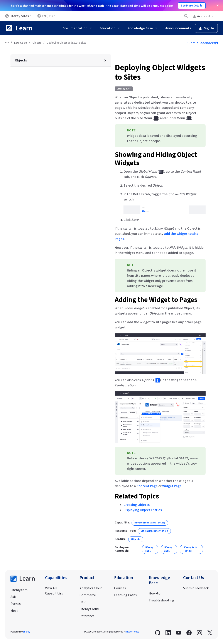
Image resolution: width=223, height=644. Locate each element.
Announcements (178, 28)
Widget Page (172, 486)
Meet (14, 611)
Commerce (88, 595)
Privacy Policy (132, 632)
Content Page (147, 486)
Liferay (27, 632)
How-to (155, 593)
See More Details (192, 6)
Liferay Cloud (89, 609)
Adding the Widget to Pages (156, 300)
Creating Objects (137, 505)
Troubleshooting (161, 600)
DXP (83, 602)
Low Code (20, 43)
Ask (13, 597)
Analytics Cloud (91, 588)
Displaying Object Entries (143, 510)
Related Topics (137, 496)
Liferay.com (19, 590)
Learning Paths (125, 595)
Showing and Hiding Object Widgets (156, 159)
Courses (120, 588)
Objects (37, 43)
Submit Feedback (202, 43)
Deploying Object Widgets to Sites (160, 72)
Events (16, 604)
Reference (87, 616)
